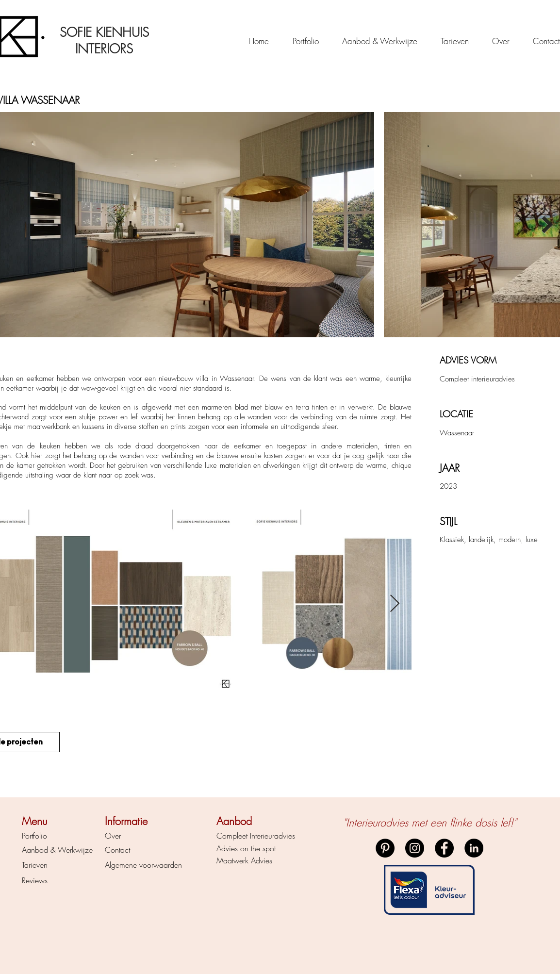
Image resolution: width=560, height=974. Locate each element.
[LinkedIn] (474, 848)
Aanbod (35, 850)
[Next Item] (547, 225)
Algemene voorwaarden (143, 865)
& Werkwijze (70, 850)
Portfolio (34, 836)
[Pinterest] (385, 848)
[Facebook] (444, 848)
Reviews (35, 880)
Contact (117, 850)
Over (113, 836)
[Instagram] (415, 848)
